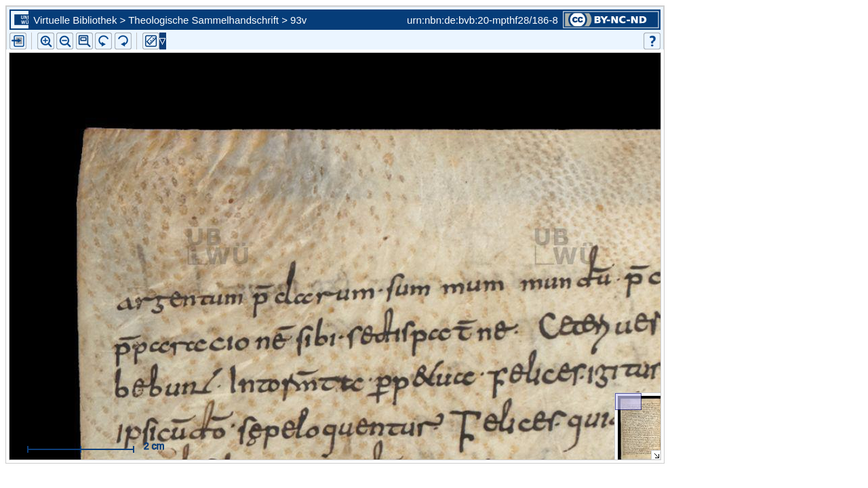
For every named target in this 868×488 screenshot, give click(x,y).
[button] (84, 41)
